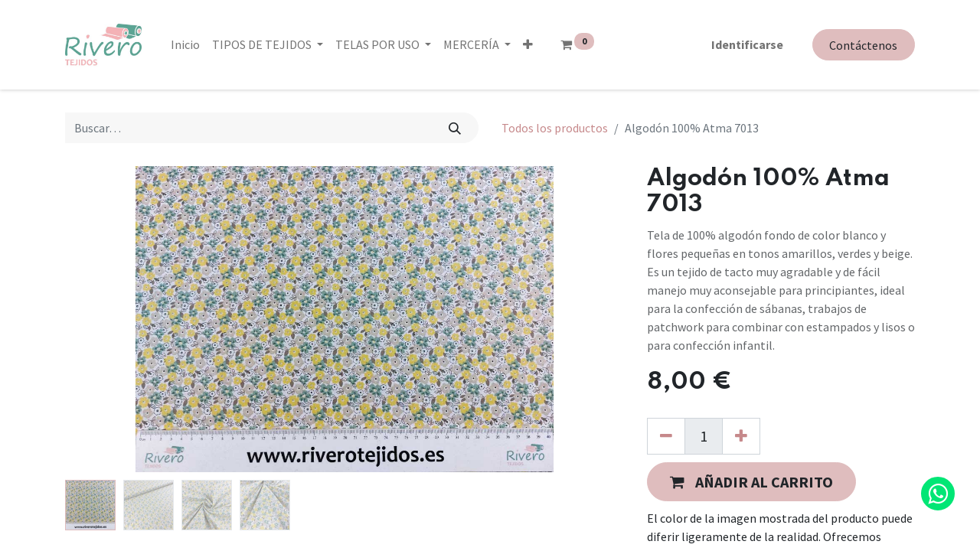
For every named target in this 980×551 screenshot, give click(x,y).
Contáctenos (863, 45)
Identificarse (747, 44)
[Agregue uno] (741, 436)
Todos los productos (555, 128)
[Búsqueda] (455, 128)
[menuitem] (185, 44)
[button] (528, 44)
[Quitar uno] (666, 436)
